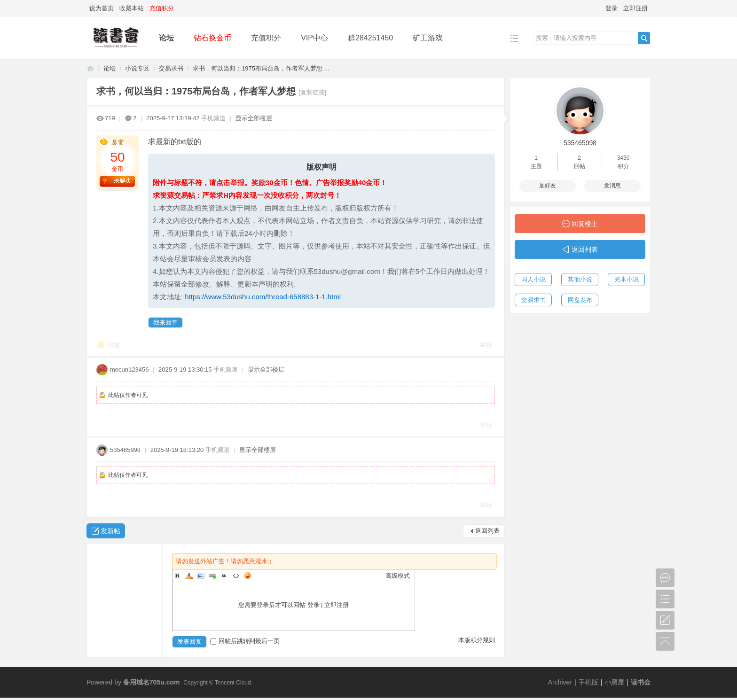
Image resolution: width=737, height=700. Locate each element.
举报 (486, 345)
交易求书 (171, 68)
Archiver (560, 682)
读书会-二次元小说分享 (90, 68)
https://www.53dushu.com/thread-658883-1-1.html (263, 297)
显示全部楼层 (254, 118)
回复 (114, 345)
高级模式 (398, 576)
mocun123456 (129, 369)
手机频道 (213, 118)
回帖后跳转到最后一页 (245, 641)
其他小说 (580, 279)
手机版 (588, 682)
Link (212, 576)
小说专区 (137, 68)
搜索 (542, 38)
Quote (224, 576)
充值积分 (266, 38)
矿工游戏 (428, 38)
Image (201, 576)
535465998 (125, 450)
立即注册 (635, 8)
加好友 (548, 186)
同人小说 (533, 279)
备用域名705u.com (152, 682)
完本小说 (627, 279)
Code (236, 576)
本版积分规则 (477, 640)
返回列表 (487, 531)
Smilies (248, 576)
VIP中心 (314, 38)
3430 (623, 158)
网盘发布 (580, 300)
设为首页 (102, 8)
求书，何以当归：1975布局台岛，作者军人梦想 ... (261, 68)
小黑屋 (614, 682)
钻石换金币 (212, 38)
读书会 (641, 682)
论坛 (166, 38)
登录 (612, 8)
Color (189, 576)
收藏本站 (132, 8)
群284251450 (370, 38)
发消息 (612, 186)
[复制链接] (312, 92)
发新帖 (110, 531)
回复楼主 (585, 224)
